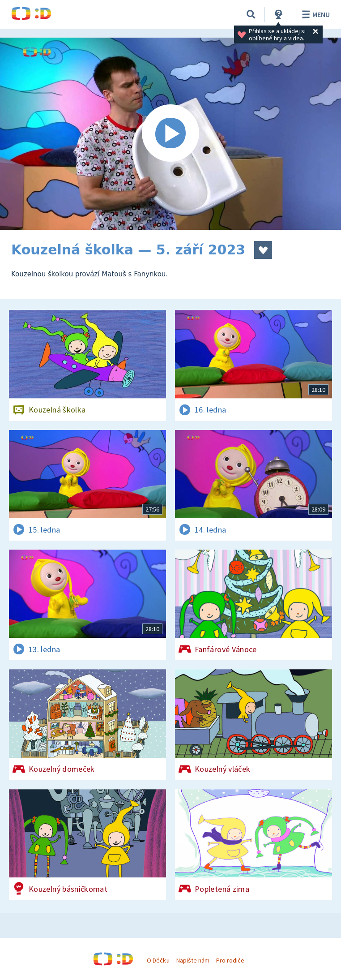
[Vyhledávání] (251, 14)
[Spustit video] (170, 134)
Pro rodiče (230, 960)
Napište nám (193, 960)
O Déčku (158, 960)
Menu (314, 14)
